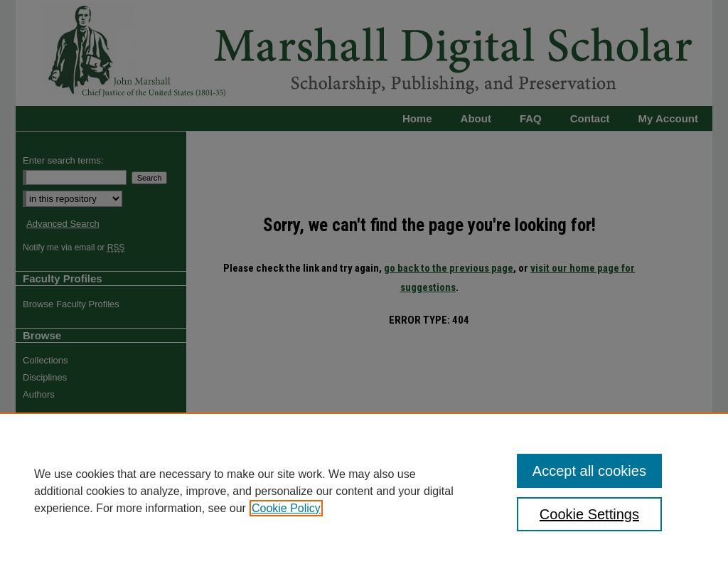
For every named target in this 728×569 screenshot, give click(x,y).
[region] (364, 491)
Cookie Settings (589, 514)
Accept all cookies (589, 471)
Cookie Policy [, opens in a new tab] (286, 508)
